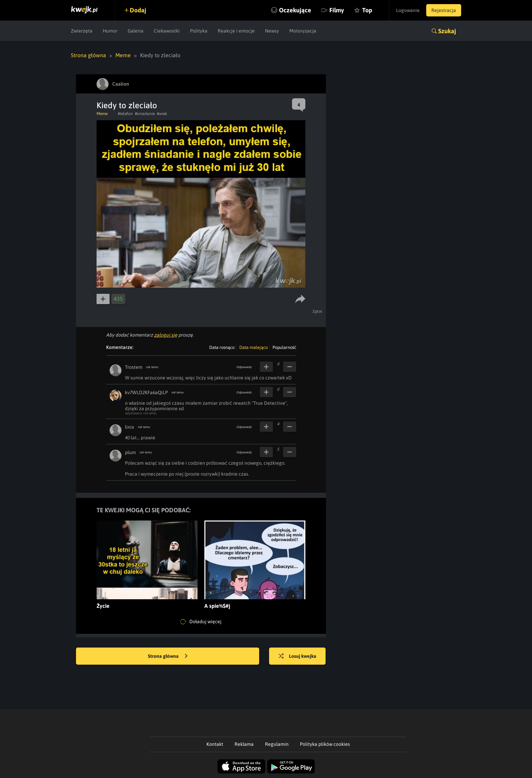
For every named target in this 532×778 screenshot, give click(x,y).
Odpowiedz (244, 367)
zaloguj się (166, 335)
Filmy (336, 10)
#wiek (162, 114)
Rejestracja (444, 10)
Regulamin (277, 744)
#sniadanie (145, 114)
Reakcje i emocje (236, 31)
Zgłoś (318, 311)
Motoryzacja (303, 31)
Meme (123, 55)
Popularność (284, 347)
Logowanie (408, 10)
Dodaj (138, 10)
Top (366, 10)
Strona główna (88, 55)
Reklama (244, 744)
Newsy (272, 31)
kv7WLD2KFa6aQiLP (146, 392)
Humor (110, 31)
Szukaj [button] (447, 31)
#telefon (125, 114)
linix (130, 427)
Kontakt (215, 744)
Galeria (136, 31)
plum (130, 452)
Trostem (134, 367)
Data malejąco (254, 347)
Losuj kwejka (298, 656)
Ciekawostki (167, 31)
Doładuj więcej (201, 622)
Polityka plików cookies (325, 744)
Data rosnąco (222, 347)
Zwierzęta (82, 31)
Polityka (199, 31)
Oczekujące (294, 10)
